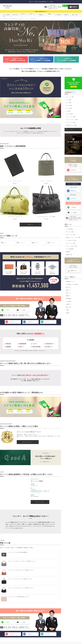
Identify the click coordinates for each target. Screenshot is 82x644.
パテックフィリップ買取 (71, 116)
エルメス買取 (68, 102)
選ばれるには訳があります (28, 393)
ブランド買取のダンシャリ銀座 (7, 19)
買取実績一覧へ (31, 175)
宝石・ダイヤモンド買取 (71, 234)
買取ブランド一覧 (19, 19)
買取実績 (68, 295)
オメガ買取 (68, 110)
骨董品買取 (68, 251)
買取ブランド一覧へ (69, 129)
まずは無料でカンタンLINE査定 (72, 284)
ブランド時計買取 (69, 228)
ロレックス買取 (69, 108)
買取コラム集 (68, 306)
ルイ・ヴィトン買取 (70, 96)
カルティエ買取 (69, 105)
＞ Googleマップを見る (35, 443)
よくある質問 (68, 301)
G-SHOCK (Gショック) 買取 (71, 125)
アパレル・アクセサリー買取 (71, 245)
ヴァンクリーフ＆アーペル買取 (72, 119)
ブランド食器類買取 (70, 248)
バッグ (31, 19)
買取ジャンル (68, 292)
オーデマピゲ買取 (69, 113)
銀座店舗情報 (68, 298)
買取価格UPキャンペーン (71, 281)
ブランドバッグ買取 (70, 231)
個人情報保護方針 (41, 638)
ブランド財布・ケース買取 (71, 240)
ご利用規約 (32, 638)
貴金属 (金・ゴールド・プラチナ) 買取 (73, 237)
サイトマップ (56, 638)
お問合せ (68, 309)
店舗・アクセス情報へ (40, 452)
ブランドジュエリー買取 (71, 243)
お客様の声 (68, 304)
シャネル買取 (68, 99)
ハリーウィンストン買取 (71, 122)
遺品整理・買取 (69, 254)
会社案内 (68, 312)
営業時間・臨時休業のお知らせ (40, 11)
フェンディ (26, 19)
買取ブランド (68, 289)
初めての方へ (68, 287)
